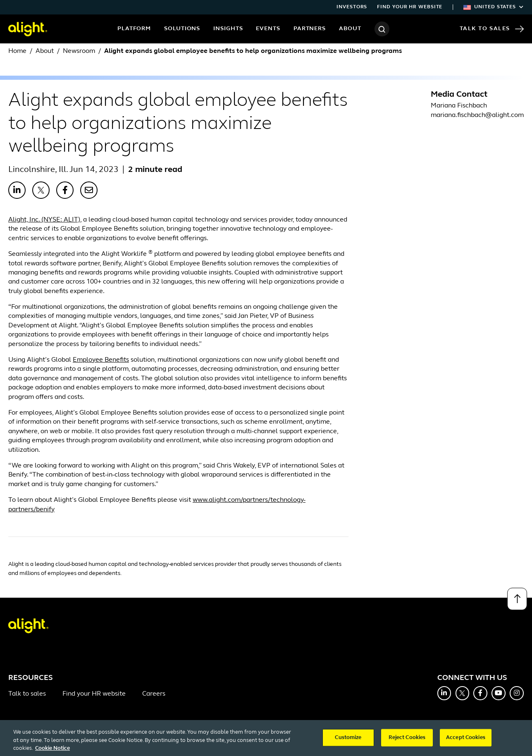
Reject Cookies (407, 742)
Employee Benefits (101, 360)
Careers (154, 694)
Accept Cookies (466, 742)
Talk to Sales (492, 29)
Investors (352, 7)
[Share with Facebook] (65, 190)
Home (17, 51)
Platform (134, 29)
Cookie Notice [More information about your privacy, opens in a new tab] (52, 752)
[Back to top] (517, 599)
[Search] (382, 29)
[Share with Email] (89, 190)
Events (268, 29)
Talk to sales (27, 694)
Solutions (182, 29)
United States (494, 7)
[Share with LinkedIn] (17, 190)
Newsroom (79, 51)
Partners (310, 29)
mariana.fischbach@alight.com (477, 115)
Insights (228, 29)
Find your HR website (410, 7)
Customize (348, 742)
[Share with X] (41, 190)
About (350, 29)
